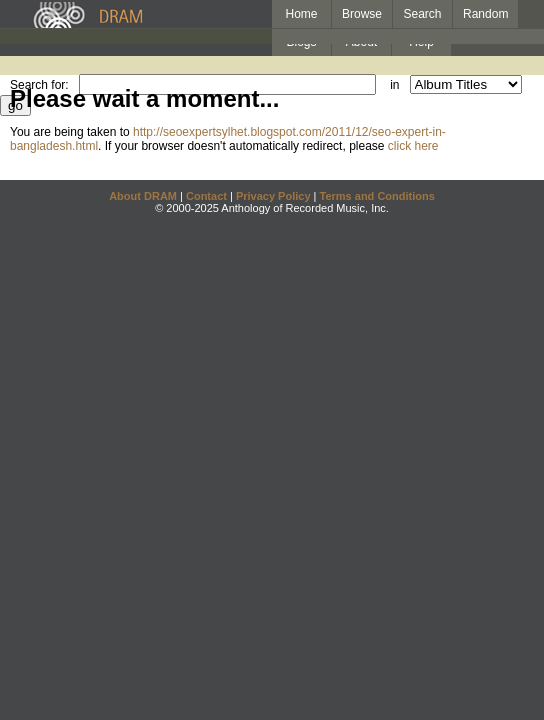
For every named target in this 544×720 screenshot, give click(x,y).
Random (485, 14)
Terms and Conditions (377, 196)
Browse (362, 14)
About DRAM (143, 196)
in (394, 85)
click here (413, 146)
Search (423, 14)
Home (301, 14)
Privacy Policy (273, 196)
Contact (206, 196)
